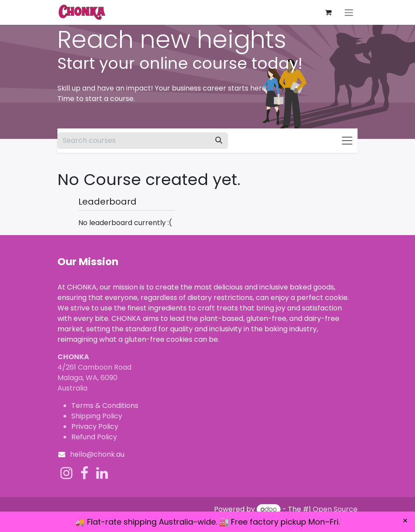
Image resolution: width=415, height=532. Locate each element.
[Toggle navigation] (349, 12)
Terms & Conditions (105, 406)
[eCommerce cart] (328, 12)
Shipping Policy (97, 416)
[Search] (219, 141)
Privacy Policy (95, 426)
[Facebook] (84, 473)
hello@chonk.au (97, 454)
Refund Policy (94, 437)
